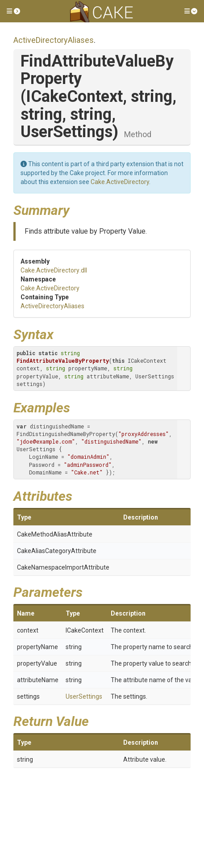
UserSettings (84, 696)
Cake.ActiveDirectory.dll (54, 270)
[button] (13, 11)
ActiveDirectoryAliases (54, 40)
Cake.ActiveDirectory (120, 182)
